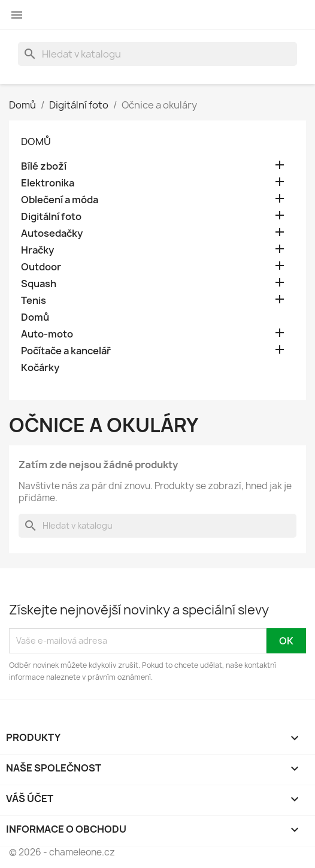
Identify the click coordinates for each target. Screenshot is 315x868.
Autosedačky (52, 233)
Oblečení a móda (60, 200)
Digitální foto (51, 217)
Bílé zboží (44, 166)
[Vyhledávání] (157, 54)
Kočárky (40, 368)
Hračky (37, 250)
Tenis (34, 301)
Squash (39, 284)
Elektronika (48, 183)
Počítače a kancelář (66, 351)
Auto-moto (47, 334)
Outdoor (41, 267)
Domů (36, 141)
